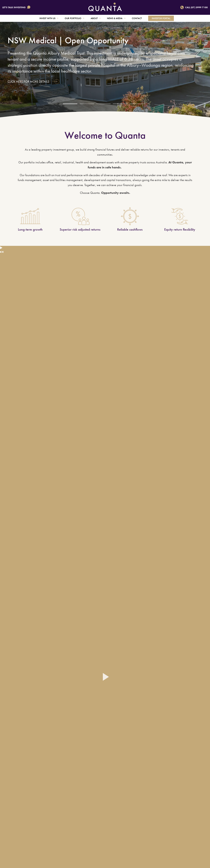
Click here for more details (33, 82)
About (96, 18)
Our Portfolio (75, 18)
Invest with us (49, 18)
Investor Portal (161, 18)
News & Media (116, 18)
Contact (137, 18)
